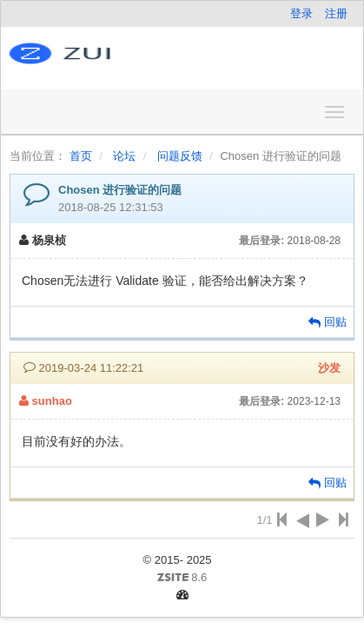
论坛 (124, 156)
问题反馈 (180, 156)
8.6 (115, 579)
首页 (81, 156)
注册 (336, 13)
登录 (301, 13)
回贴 (328, 322)
